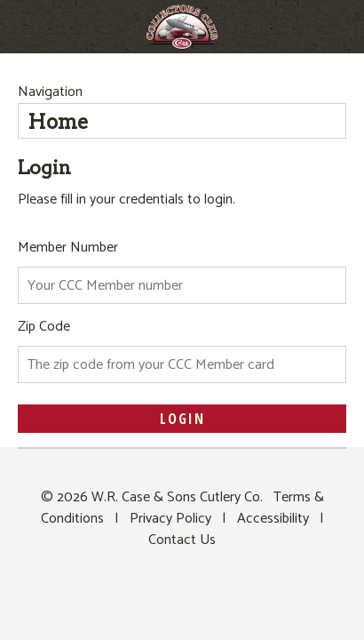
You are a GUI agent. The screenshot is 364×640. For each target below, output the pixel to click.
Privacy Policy (170, 519)
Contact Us (182, 540)
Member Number (68, 248)
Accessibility (273, 519)
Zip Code (44, 327)
